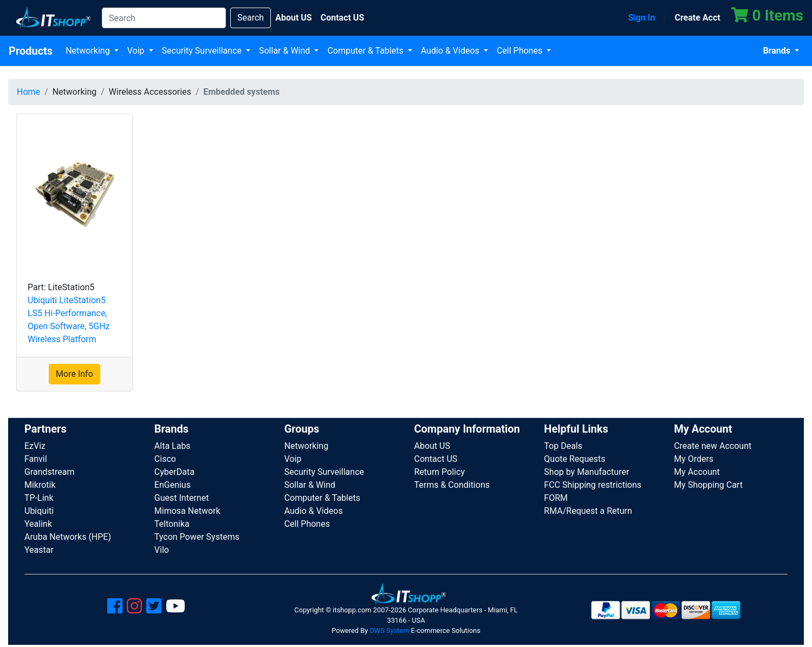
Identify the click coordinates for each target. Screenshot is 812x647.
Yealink (38, 524)
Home (28, 92)
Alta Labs (173, 446)
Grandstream (50, 472)
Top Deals (563, 446)
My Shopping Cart (708, 485)
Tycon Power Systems (197, 537)
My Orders (694, 459)
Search (251, 18)
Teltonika (172, 524)
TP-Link (39, 498)
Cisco (165, 459)
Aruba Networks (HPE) (68, 537)
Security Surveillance (203, 51)
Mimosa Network (187, 511)
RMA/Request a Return (588, 511)
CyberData (174, 472)
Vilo (162, 550)
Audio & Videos (451, 51)
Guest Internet (182, 498)
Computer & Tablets (366, 51)
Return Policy (439, 472)
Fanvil (36, 459)
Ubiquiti (39, 511)
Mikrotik (40, 485)
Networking (89, 51)
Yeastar (39, 550)
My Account (697, 472)
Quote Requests (574, 459)
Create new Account (713, 446)
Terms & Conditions (452, 485)
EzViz (35, 446)
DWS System (389, 630)
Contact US (436, 459)
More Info (74, 374)
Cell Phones (521, 51)
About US (432, 446)
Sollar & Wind (285, 51)
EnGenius (173, 485)
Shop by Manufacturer (586, 472)
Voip (137, 51)
